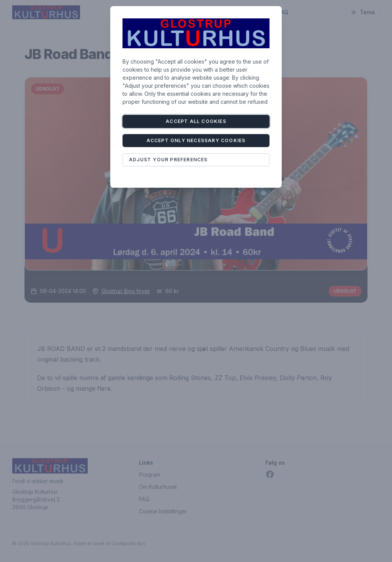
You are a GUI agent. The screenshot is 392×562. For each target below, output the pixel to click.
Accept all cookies (196, 121)
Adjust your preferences (168, 160)
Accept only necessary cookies (196, 140)
